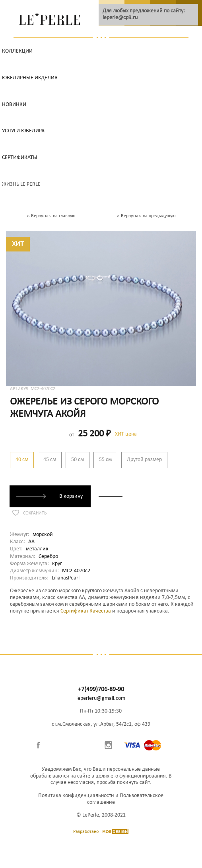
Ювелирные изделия (30, 78)
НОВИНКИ (14, 105)
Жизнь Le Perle (21, 184)
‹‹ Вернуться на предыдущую (146, 216)
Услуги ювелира (23, 131)
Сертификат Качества (86, 611)
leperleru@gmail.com (101, 698)
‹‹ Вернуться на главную (51, 216)
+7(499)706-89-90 (101, 689)
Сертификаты (20, 158)
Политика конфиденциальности (76, 796)
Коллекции (17, 51)
